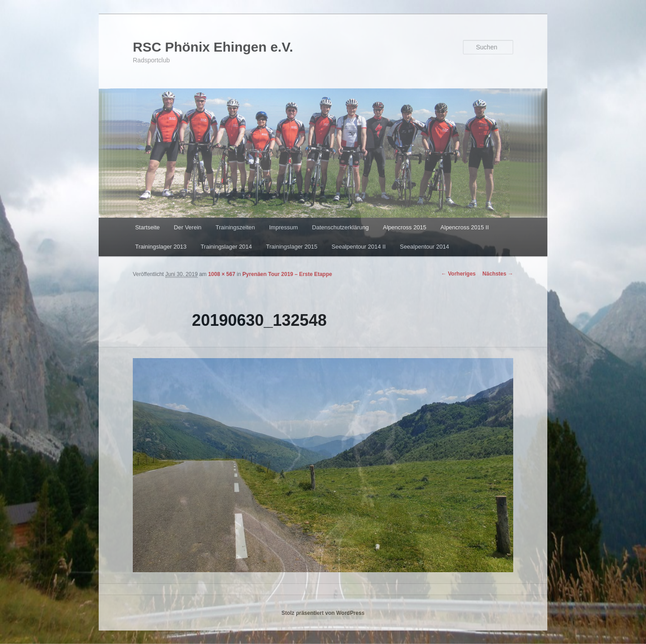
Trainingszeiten (236, 227)
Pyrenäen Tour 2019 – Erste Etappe (287, 274)
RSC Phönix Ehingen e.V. (213, 47)
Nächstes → (498, 274)
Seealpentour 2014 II (359, 247)
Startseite (147, 227)
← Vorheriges (458, 274)
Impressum (284, 227)
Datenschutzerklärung (340, 227)
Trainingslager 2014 (226, 247)
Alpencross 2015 (404, 227)
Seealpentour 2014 (424, 247)
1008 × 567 (222, 274)
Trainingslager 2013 (161, 247)
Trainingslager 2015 (292, 247)
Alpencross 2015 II (465, 227)
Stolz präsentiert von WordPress (323, 613)
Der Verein (188, 227)
